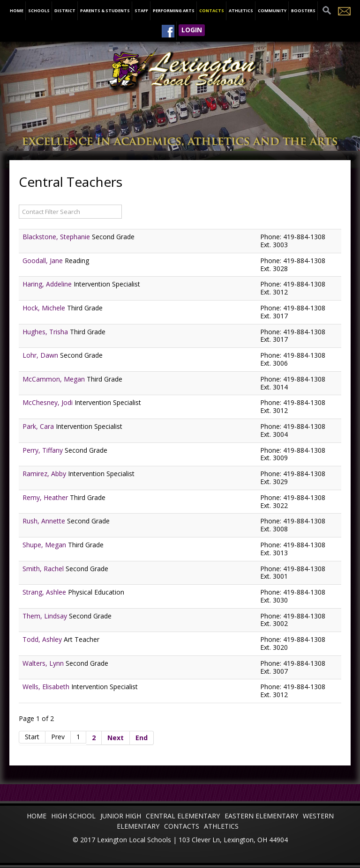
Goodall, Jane (44, 261)
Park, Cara (39, 426)
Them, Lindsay (46, 616)
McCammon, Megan (55, 379)
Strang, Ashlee (45, 592)
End (142, 738)
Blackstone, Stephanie (57, 237)
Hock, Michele (45, 308)
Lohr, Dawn (41, 355)
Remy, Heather (46, 497)
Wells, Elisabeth (47, 687)
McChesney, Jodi (49, 402)
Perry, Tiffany (44, 450)
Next (116, 738)
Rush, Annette (45, 521)
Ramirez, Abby (45, 474)
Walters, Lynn (44, 663)
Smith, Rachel (44, 569)
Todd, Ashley (43, 639)
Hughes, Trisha (46, 332)
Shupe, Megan (45, 545)
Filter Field (19, 204)
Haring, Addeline (48, 284)
